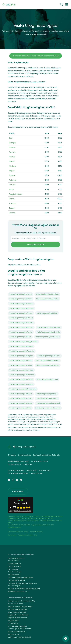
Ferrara (12, 152)
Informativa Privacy (36, 532)
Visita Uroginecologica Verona (21, 318)
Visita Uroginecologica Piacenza (22, 375)
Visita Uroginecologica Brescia (48, 332)
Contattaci (27, 464)
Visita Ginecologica (14, 566)
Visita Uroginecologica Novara (21, 379)
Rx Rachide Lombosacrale (16, 632)
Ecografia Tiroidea (14, 634)
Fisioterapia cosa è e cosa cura (18, 591)
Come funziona (24, 455)
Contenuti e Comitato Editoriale (46, 455)
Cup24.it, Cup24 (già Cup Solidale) (19, 637)
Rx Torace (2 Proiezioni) (15, 604)
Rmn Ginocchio (13, 623)
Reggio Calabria (16, 194)
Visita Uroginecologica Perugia (21, 346)
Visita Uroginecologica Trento (21, 394)
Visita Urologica (13, 569)
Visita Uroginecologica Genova (21, 304)
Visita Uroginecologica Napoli (21, 299)
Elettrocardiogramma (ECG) (17, 612)
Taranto (12, 203)
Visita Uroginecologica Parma (21, 332)
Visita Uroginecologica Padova (21, 327)
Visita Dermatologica (15, 572)
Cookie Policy (12, 535)
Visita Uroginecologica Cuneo (21, 398)
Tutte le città (45, 470)
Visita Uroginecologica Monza (48, 365)
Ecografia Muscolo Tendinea (17, 618)
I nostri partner (36, 473)
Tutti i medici (32, 470)
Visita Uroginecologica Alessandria (23, 389)
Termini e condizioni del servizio (18, 532)
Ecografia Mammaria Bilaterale (18, 615)
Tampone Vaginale (14, 564)
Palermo (13, 180)
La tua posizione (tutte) (26, 447)
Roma (12, 199)
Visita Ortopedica (13, 575)
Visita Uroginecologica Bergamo (48, 408)
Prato (11, 189)
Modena (12, 166)
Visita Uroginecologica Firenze (21, 313)
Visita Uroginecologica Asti (47, 394)
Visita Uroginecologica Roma (21, 294)
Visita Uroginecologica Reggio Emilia (23, 342)
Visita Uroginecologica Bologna (21, 308)
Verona (12, 213)
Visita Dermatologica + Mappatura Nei (20, 577)
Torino (12, 208)
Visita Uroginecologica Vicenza (21, 370)
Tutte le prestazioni (16, 470)
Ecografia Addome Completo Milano (20, 607)
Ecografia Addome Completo (18, 609)
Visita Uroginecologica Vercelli (48, 403)
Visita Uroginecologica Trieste (49, 327)
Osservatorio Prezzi (39, 461)
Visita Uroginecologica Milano (47, 294)
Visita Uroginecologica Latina (21, 365)
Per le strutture (14, 464)
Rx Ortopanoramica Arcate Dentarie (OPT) (21, 601)
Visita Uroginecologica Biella (20, 408)
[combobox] (36, 238)
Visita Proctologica (14, 586)
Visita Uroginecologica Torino (47, 299)
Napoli (12, 171)
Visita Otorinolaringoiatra (16, 558)
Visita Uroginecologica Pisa (47, 398)
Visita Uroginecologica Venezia (21, 323)
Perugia (12, 185)
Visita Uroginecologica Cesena (21, 384)
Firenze (12, 157)
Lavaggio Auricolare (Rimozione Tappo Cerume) (24, 589)
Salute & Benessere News (18, 461)
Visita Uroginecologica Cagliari (21, 356)
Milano (12, 161)
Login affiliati (18, 491)
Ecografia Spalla (13, 620)
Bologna (12, 143)
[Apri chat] (66, 639)
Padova (12, 175)
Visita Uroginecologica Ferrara (48, 360)
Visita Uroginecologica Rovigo (21, 403)
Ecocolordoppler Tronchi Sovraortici (20, 629)
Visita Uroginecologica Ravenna (22, 351)
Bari (11, 138)
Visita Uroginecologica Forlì (47, 379)
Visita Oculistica (13, 561)
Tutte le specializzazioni (18, 473)
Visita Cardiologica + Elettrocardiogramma (22, 583)
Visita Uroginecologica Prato (20, 337)
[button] (67, 5)
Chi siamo (12, 455)
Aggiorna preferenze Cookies (27, 535)
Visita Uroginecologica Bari (47, 313)
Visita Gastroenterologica (16, 580)
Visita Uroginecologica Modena (48, 337)
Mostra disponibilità (36, 245)
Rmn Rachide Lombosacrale (17, 626)
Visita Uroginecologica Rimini (20, 360)
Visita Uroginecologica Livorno (49, 356)
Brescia (12, 147)
